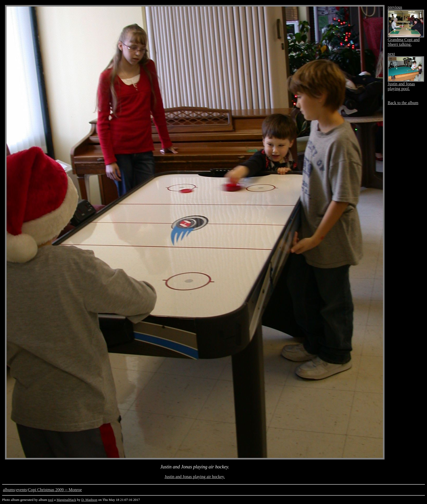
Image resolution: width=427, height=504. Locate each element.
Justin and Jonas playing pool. (401, 86)
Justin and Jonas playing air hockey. (195, 477)
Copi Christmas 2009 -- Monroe (55, 490)
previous (395, 7)
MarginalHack (66, 500)
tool (51, 500)
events (22, 490)
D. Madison (89, 500)
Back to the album (403, 103)
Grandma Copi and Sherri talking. (404, 42)
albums (9, 490)
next (391, 54)
